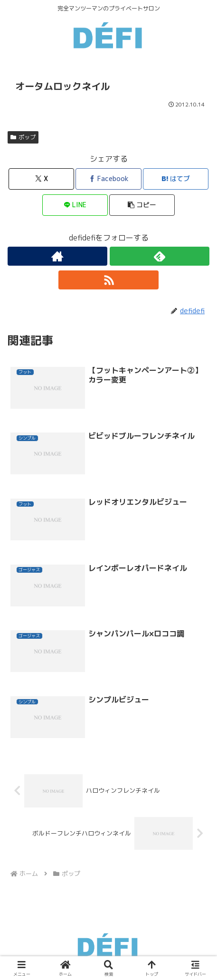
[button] (142, 205)
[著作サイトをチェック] (57, 256)
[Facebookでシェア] (108, 179)
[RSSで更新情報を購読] (108, 280)
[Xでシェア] (41, 179)
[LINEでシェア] (75, 205)
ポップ (23, 137)
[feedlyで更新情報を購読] (160, 256)
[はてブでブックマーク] (176, 179)
